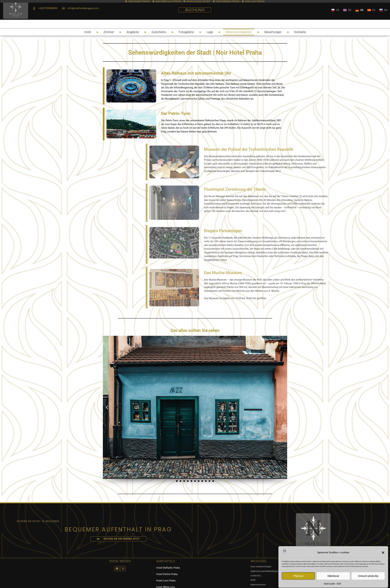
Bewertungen (273, 32)
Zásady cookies (329, 583)
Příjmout (298, 576)
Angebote (133, 32)
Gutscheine (159, 32)
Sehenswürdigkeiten (239, 32)
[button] (383, 553)
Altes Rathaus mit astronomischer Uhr (196, 73)
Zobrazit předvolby (368, 576)
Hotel (88, 32)
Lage (210, 32)
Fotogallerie (186, 32)
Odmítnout (333, 576)
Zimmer (109, 32)
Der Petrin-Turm (176, 113)
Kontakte (300, 32)
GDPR (339, 583)
